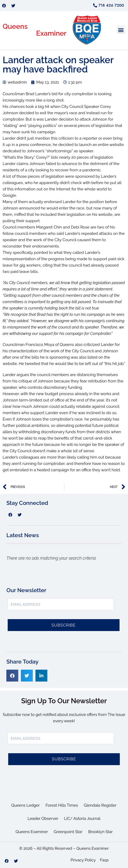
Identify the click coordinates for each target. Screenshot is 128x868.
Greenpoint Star (68, 832)
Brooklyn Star (100, 832)
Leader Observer (43, 819)
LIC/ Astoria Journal (82, 819)
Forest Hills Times (62, 805)
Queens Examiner (32, 832)
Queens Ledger (26, 805)
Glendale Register (100, 805)
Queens (15, 26)
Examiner (51, 33)
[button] (121, 30)
